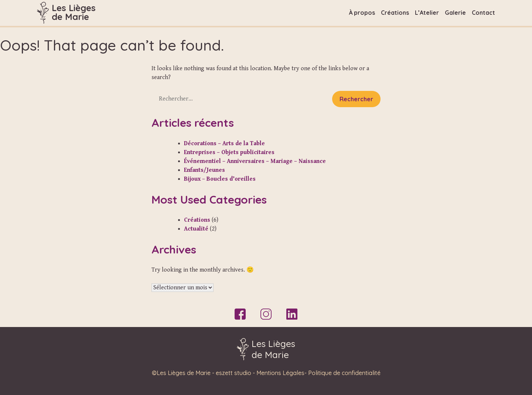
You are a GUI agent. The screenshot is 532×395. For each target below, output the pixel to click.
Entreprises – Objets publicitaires (229, 152)
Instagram (266, 314)
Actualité (196, 229)
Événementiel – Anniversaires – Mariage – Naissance (255, 161)
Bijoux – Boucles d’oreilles (220, 179)
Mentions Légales (280, 373)
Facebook (240, 314)
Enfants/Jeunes (204, 170)
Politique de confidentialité (344, 373)
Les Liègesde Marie (74, 12)
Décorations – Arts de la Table (224, 144)
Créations (395, 13)
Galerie (455, 13)
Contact (483, 13)
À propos (362, 13)
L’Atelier (427, 13)
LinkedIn (292, 314)
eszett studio (233, 373)
